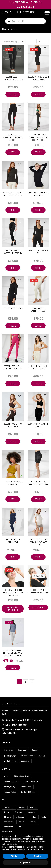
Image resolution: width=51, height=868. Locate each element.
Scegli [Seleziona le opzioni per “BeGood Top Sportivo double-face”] (13, 441)
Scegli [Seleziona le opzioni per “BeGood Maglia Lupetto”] (13, 326)
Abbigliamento (10, 761)
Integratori (22, 750)
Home (5, 29)
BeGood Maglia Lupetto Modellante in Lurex (13, 194)
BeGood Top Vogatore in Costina (38, 425)
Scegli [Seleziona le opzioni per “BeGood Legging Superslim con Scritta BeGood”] (13, 152)
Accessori (25, 761)
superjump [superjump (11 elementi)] (8, 826)
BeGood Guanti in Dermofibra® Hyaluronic (38, 591)
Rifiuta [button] (14, 856)
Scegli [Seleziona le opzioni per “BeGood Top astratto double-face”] (38, 384)
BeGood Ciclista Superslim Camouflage (38, 483)
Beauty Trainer (10, 756)
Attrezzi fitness (27, 755)
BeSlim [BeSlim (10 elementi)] (7, 812)
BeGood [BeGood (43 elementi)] (33, 807)
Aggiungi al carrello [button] (13, 609)
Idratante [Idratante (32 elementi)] (8, 817)
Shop (6, 776)
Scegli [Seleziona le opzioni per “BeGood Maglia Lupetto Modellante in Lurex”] (13, 210)
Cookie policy (26, 787)
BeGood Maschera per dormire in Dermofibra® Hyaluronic (13, 593)
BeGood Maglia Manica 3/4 (38, 252)
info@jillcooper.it (19, 725)
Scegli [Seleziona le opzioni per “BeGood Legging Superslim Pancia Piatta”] (13, 94)
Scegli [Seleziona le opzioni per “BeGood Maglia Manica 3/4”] (38, 268)
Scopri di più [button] (26, 862)
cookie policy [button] (12, 844)
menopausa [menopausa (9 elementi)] (9, 822)
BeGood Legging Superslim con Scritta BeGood (13, 137)
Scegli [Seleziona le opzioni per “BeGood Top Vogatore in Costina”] (38, 441)
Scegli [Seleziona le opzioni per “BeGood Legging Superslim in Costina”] (13, 268)
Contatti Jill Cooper (29, 792)
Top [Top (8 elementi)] (19, 826)
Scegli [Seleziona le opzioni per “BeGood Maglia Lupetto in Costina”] (38, 210)
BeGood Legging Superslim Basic (38, 310)
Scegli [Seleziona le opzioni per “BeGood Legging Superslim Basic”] (38, 326)
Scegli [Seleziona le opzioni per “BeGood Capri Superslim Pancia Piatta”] (38, 94)
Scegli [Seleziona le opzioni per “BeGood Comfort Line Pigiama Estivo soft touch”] (38, 557)
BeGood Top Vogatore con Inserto (13, 483)
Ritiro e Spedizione (21, 776)
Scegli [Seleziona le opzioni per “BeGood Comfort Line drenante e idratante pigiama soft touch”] (13, 668)
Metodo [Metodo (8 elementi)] (22, 822)
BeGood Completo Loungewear (13, 541)
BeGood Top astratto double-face (38, 367)
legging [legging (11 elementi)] (33, 817)
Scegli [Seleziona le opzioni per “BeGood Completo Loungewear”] (13, 557)
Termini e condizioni (12, 781)
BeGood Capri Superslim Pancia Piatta (38, 78)
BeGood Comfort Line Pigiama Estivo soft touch (38, 542)
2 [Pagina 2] (26, 682)
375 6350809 (26, 7)
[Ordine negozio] (14, 41)
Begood (42, 756)
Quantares (8, 750)
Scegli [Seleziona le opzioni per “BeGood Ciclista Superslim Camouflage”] (38, 499)
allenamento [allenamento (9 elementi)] (9, 807)
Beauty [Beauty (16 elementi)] (22, 807)
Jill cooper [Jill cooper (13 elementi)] (21, 817)
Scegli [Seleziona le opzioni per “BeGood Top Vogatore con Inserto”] (13, 499)
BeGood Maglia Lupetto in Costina (38, 194)
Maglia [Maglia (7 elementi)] (43, 817)
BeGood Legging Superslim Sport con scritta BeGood (38, 137)
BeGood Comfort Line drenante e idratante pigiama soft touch (13, 653)
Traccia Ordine (10, 792)
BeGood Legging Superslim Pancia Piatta (13, 78)
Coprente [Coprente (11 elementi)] (19, 812)
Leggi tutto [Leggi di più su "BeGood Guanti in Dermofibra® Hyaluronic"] (38, 608)
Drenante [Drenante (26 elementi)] (31, 812)
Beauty (35, 750)
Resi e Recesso (32, 781)
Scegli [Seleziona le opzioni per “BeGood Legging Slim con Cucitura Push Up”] (13, 384)
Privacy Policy (10, 787)
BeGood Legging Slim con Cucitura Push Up (13, 367)
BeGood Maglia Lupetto (13, 308)
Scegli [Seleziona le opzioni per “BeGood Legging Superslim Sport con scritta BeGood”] (38, 152)
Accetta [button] (37, 856)
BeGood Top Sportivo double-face (13, 425)
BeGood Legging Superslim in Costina (13, 252)
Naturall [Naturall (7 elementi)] (33, 822)
